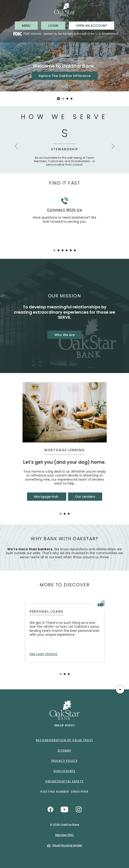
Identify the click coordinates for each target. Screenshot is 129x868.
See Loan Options (43, 654)
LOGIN (57, 25)
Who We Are (64, 335)
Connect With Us (64, 210)
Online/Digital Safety (64, 781)
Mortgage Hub (47, 497)
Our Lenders (85, 497)
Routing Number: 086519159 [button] (64, 792)
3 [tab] (71, 99)
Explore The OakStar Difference (65, 76)
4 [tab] (67, 250)
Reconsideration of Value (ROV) (65, 740)
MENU (30, 25)
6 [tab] (75, 250)
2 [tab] (67, 99)
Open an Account (91, 26)
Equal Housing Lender (67, 845)
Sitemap (65, 750)
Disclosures (65, 771)
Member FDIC (65, 835)
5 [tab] (71, 250)
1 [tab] (63, 99)
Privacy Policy (65, 761)
